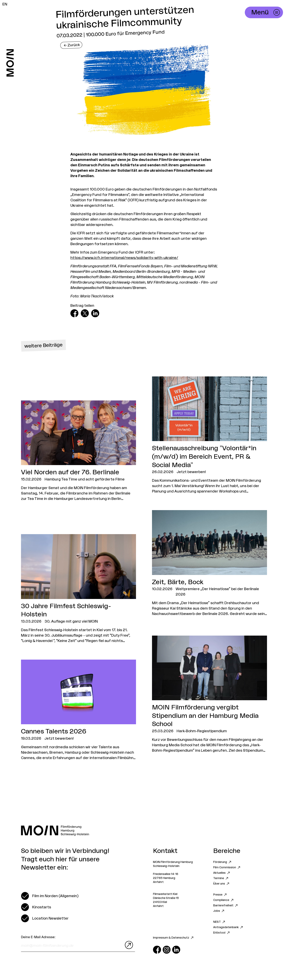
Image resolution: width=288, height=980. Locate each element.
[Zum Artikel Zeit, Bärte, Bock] (209, 563)
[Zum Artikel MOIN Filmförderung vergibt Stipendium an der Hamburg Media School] (209, 694)
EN (5, 4)
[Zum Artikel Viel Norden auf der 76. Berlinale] (78, 451)
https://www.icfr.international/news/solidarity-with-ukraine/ (124, 258)
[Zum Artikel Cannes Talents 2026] (78, 710)
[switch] (50, 896)
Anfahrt (158, 882)
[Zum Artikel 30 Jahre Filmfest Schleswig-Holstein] (78, 589)
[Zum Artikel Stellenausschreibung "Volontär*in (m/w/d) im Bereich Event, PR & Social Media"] (209, 435)
